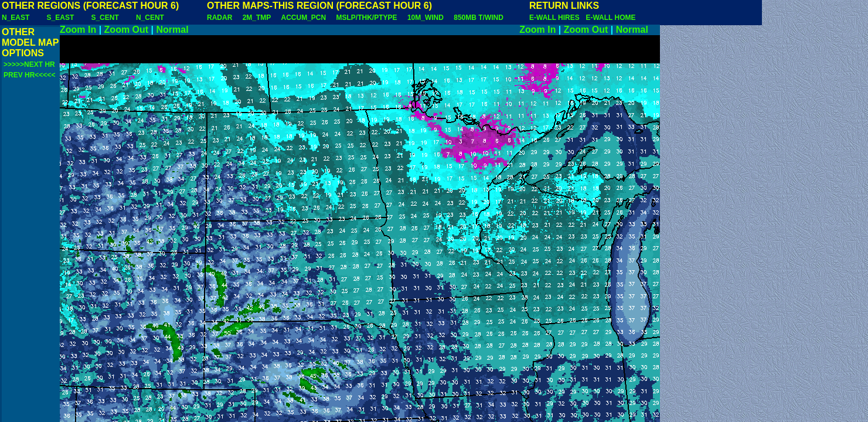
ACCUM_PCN (304, 18)
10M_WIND (426, 18)
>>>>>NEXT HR (29, 64)
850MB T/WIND (479, 18)
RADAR (219, 18)
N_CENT (150, 18)
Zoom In (78, 30)
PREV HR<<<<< (29, 75)
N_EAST (16, 18)
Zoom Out (127, 30)
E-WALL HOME (610, 18)
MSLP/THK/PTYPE (367, 18)
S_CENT (105, 18)
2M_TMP (257, 18)
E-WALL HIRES (556, 18)
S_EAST (61, 18)
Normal (173, 30)
